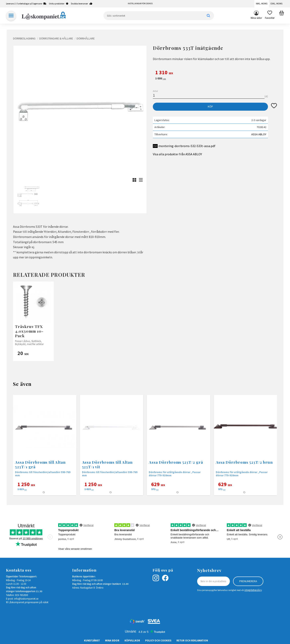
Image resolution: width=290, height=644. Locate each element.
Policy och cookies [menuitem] (158, 640)
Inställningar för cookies (140, 4)
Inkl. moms (262, 4)
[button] (270, 16)
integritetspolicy (253, 590)
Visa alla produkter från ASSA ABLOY (177, 154)
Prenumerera (248, 581)
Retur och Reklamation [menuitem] (192, 640)
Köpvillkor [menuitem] (132, 640)
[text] (215, 73)
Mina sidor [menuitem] (256, 18)
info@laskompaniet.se (26, 599)
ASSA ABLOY (259, 134)
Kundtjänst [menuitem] (92, 640)
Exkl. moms (276, 4)
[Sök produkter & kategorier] (159, 16)
